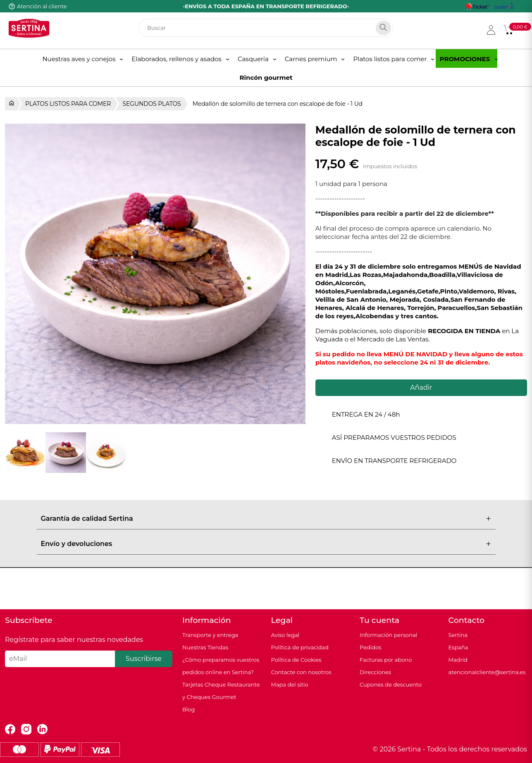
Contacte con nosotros (301, 672)
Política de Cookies (296, 660)
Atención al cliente (42, 6)
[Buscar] (266, 28)
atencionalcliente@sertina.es (487, 672)
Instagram (26, 729)
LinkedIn (42, 729)
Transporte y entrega (210, 635)
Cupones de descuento (391, 684)
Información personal (388, 635)
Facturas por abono (386, 660)
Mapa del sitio (290, 684)
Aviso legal (285, 635)
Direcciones (375, 672)
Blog (188, 709)
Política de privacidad (300, 647)
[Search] (383, 28)
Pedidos (371, 647)
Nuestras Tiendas (205, 647)
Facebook (10, 729)
